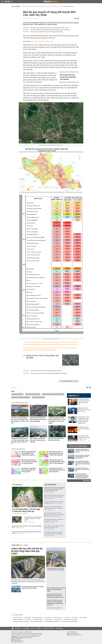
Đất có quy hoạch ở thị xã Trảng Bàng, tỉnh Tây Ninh (46, 371)
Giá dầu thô (48, 618)
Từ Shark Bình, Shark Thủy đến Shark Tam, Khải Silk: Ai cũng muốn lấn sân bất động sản (83, 463)
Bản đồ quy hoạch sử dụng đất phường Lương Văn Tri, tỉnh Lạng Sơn (57, 462)
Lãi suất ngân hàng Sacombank (21, 621)
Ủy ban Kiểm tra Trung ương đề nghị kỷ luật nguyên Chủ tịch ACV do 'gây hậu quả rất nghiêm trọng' (84, 420)
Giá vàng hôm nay (17, 618)
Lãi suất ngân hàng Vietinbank (52, 621)
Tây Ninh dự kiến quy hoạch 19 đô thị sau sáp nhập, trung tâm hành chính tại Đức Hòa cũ (20, 441)
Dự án (33, 628)
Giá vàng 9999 (27, 618)
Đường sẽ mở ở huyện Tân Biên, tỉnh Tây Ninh (56, 439)
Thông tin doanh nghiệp (78, 446)
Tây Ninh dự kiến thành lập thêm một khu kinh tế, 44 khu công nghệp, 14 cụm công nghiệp (57, 420)
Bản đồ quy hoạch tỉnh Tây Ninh (33, 394)
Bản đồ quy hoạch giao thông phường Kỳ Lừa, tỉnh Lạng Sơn (29, 470)
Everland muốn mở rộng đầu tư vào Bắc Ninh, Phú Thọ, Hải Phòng (33, 587)
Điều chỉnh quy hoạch (58, 6)
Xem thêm (87, 481)
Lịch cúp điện (28, 620)
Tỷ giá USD (75, 618)
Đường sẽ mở (29, 6)
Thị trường (26, 628)
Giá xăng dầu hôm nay (38, 618)
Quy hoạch (16, 6)
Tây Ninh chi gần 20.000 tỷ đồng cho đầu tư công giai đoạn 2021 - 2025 (49, 28)
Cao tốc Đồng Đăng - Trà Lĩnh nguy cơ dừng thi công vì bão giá (26, 510)
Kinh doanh (59, 628)
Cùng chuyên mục (19, 449)
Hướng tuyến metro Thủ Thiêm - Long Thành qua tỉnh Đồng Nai (56, 569)
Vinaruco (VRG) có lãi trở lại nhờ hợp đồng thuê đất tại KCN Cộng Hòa (82, 457)
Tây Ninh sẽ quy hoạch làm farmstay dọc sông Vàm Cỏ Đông (47, 32)
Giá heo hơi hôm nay (58, 618)
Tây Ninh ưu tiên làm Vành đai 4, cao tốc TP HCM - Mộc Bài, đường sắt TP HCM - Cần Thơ (20, 420)
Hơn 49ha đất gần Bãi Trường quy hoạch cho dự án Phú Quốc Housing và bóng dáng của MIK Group (82, 476)
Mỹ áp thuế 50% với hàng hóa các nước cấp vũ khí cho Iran (84, 410)
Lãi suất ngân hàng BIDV (36, 621)
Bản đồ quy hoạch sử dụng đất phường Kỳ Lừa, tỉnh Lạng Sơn (57, 470)
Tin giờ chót (17, 485)
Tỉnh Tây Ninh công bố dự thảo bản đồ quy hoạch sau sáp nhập (38, 440)
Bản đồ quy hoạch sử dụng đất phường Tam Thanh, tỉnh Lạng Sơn (56, 453)
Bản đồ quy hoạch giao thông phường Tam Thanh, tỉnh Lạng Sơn (29, 453)
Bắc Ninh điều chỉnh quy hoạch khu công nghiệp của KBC (82, 469)
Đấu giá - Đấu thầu (49, 628)
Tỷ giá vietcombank (18, 620)
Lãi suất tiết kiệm (48, 620)
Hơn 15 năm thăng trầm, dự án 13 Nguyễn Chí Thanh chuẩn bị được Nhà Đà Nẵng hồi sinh (54, 515)
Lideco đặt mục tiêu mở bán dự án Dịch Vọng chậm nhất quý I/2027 (33, 519)
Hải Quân (25, 19)
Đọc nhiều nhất (51, 485)
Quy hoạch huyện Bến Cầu (38, 397)
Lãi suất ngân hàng (38, 620)
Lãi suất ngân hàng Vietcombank (69, 621)
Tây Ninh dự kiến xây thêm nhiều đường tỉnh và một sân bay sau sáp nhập (38, 419)
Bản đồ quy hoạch (69, 6)
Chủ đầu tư (39, 628)
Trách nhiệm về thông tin (17, 642)
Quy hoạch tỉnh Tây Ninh (17, 394)
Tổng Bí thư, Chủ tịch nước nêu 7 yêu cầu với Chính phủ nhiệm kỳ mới (84, 402)
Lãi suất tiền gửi (58, 620)
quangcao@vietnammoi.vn (76, 635)
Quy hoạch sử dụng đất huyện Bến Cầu (21, 397)
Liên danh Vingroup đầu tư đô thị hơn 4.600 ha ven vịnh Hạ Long (82, 451)
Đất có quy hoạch (38, 6)
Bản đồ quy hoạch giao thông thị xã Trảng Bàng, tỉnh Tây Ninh (68, 77)
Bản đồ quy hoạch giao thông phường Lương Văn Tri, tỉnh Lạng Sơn (29, 462)
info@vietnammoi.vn (19, 641)
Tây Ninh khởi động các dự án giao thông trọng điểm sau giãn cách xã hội (50, 30)
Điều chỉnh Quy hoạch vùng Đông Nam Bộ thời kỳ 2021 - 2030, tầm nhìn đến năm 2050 (55, 596)
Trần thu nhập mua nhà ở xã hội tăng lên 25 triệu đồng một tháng (56, 589)
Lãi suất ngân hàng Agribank (71, 620)
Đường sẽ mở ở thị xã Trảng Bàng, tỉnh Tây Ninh (42, 357)
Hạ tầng (23, 6)
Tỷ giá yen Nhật (83, 618)
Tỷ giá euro (67, 618)
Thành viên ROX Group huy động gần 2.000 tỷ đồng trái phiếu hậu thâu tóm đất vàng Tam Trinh (55, 489)
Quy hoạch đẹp (47, 6)
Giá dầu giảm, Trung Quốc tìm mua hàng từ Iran (84, 429)
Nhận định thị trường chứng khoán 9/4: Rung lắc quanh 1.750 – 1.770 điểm (84, 438)
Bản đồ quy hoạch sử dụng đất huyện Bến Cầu (53, 394)
